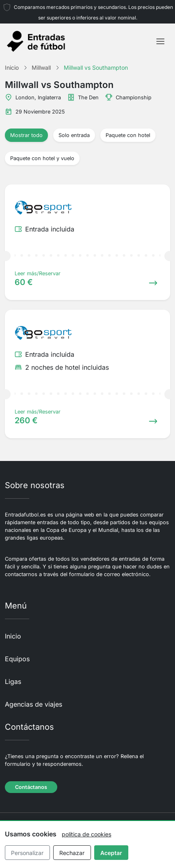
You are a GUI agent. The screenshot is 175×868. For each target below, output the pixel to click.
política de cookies (86, 834)
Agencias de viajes (33, 704)
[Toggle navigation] (160, 41)
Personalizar (27, 853)
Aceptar (111, 853)
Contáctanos (31, 787)
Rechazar (72, 853)
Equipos (17, 659)
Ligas (13, 682)
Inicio (13, 636)
